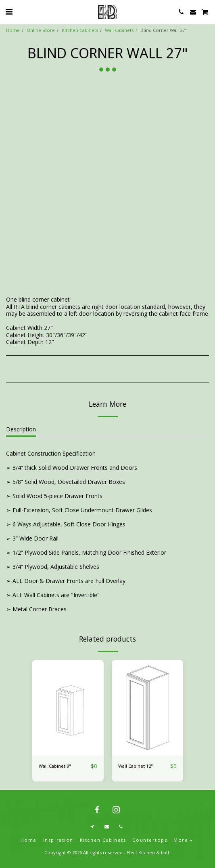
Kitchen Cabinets (80, 30)
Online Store (41, 30)
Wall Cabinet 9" (55, 766)
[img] (68, 708)
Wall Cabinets (119, 30)
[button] (9, 12)
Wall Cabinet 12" (136, 766)
